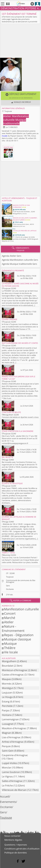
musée (5, 136)
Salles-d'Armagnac (12, 781)
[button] (20, 96)
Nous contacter (12, 836)
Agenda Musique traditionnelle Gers (19, 264)
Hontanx (7, 715)
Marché (10, 618)
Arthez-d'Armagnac (13, 742)
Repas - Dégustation (19, 635)
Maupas (6, 679)
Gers (8, 586)
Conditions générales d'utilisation (22, 849)
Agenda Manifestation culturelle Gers (20, 260)
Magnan (7, 733)
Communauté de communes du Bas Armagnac (21, 581)
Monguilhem (9, 661)
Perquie (6, 746)
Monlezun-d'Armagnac (15, 670)
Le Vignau (7, 776)
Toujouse (10, 577)
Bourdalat (7, 666)
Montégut (7, 688)
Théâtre (10, 648)
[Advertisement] (20, 41)
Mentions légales (13, 840)
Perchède (7, 706)
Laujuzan (7, 693)
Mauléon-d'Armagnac (14, 728)
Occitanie (10, 589)
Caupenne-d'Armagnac (15, 755)
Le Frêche (7, 785)
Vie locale (11, 652)
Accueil (5, 797)
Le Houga (7, 697)
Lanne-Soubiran (11, 772)
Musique (10, 643)
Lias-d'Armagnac (11, 737)
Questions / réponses (16, 845)
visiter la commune (21, 600)
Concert (10, 613)
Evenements (8, 802)
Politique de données (16, 853)
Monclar (7, 768)
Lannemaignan (10, 719)
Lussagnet (8, 724)
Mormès (7, 684)
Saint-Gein (8, 751)
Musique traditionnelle (15, 121)
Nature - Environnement (13, 628)
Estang (6, 701)
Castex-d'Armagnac (13, 675)
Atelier (7, 116)
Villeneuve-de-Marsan (14, 790)
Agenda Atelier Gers (12, 256)
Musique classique (18, 639)
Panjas (6, 710)
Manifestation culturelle (21, 609)
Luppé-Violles (10, 763)
